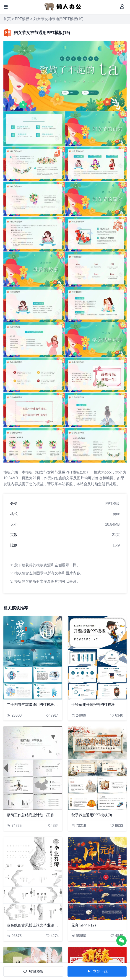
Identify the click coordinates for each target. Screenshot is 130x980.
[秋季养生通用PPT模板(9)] (97, 768)
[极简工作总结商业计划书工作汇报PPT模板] (33, 768)
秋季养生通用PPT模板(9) (92, 815)
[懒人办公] (63, 7)
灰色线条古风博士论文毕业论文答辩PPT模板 (33, 925)
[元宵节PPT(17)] (97, 878)
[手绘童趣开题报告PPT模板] (97, 658)
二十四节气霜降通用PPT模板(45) (33, 705)
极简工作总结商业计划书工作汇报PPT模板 (33, 815)
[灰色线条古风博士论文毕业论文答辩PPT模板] (33, 878)
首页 (7, 19)
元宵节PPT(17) (84, 925)
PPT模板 (22, 19)
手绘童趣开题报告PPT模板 (93, 705)
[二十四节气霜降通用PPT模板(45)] (33, 658)
